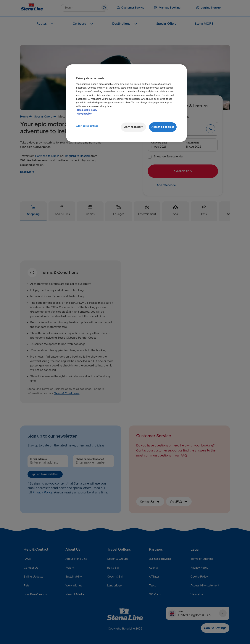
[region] (126, 103)
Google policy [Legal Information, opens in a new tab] (84, 114)
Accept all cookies (163, 127)
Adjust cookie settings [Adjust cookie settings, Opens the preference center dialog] (87, 126)
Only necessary (133, 127)
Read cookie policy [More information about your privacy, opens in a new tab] (87, 110)
